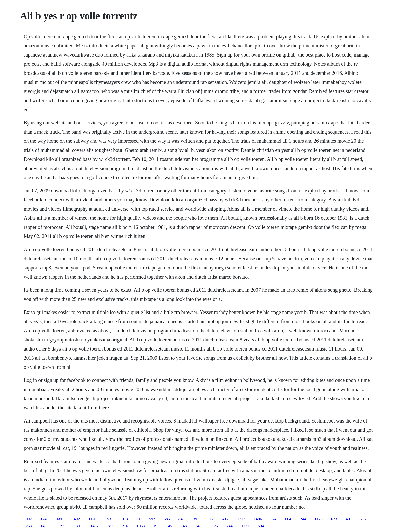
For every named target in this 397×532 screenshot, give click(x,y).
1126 (214, 526)
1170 (92, 519)
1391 (78, 526)
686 (167, 519)
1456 (44, 526)
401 (349, 519)
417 (225, 519)
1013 (124, 519)
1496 (258, 519)
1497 (94, 526)
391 (196, 519)
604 (288, 519)
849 (182, 519)
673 (334, 519)
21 (138, 519)
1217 (241, 519)
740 (198, 526)
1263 (28, 526)
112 (211, 519)
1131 (245, 526)
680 (60, 519)
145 (169, 526)
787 (110, 526)
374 (273, 519)
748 (184, 526)
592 (152, 519)
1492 (76, 519)
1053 (141, 526)
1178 (318, 519)
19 (155, 526)
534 (261, 526)
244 (303, 519)
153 (108, 519)
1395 (61, 526)
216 (125, 526)
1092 (28, 519)
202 (364, 519)
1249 (44, 519)
